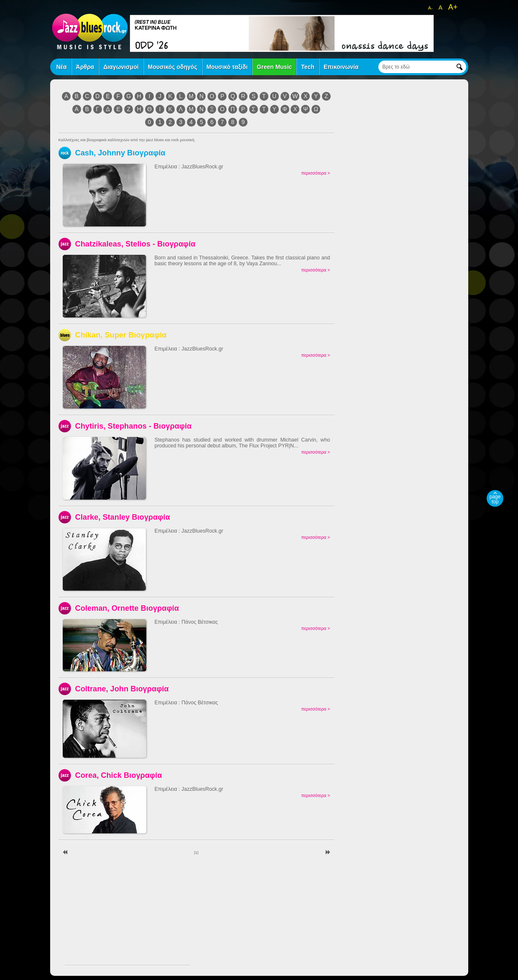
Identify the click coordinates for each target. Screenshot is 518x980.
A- (430, 8)
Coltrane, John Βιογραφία (122, 689)
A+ (453, 7)
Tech (308, 67)
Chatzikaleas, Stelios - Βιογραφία (135, 244)
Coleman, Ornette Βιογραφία (127, 608)
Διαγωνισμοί (121, 67)
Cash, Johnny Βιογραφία (120, 153)
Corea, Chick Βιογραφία (119, 775)
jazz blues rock (90, 31)
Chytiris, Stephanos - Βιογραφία (134, 426)
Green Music (274, 67)
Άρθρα (85, 67)
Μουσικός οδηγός (173, 67)
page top (495, 499)
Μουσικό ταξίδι (227, 67)
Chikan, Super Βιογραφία (121, 335)
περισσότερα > (315, 173)
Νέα (62, 67)
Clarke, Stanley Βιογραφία (123, 517)
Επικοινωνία (341, 67)
